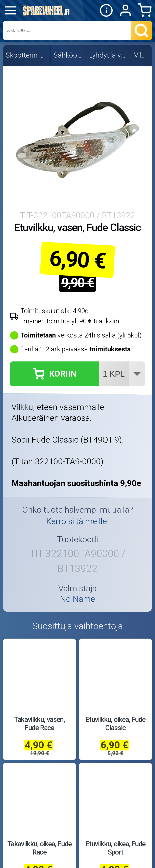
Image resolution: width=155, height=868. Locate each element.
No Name (77, 599)
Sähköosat (69, 55)
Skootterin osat (27, 55)
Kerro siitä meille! (77, 521)
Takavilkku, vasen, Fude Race (39, 724)
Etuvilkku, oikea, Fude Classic (115, 724)
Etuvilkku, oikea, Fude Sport (115, 848)
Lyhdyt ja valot (109, 55)
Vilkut (142, 55)
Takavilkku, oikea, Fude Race (40, 848)
